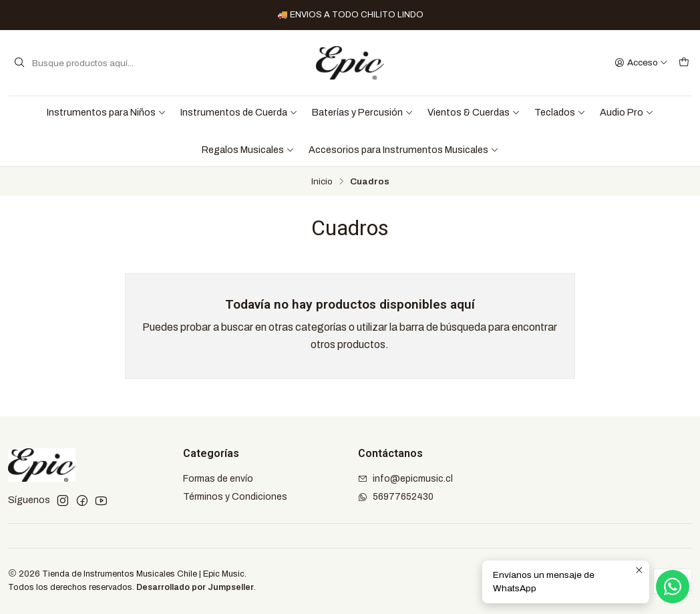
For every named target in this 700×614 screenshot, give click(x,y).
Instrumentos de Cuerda (239, 112)
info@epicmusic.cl (405, 479)
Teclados (560, 112)
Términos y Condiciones (235, 497)
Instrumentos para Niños (107, 112)
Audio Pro (627, 112)
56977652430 (396, 497)
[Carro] (684, 63)
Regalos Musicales (248, 150)
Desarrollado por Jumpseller (195, 587)
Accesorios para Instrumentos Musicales (404, 150)
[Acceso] (641, 63)
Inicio (322, 182)
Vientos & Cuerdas (474, 112)
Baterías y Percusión (363, 112)
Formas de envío (218, 479)
